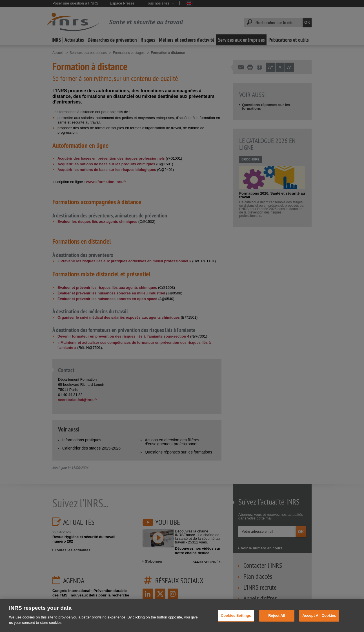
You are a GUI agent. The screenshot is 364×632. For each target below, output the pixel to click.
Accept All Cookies (319, 623)
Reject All (277, 623)
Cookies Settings (236, 623)
